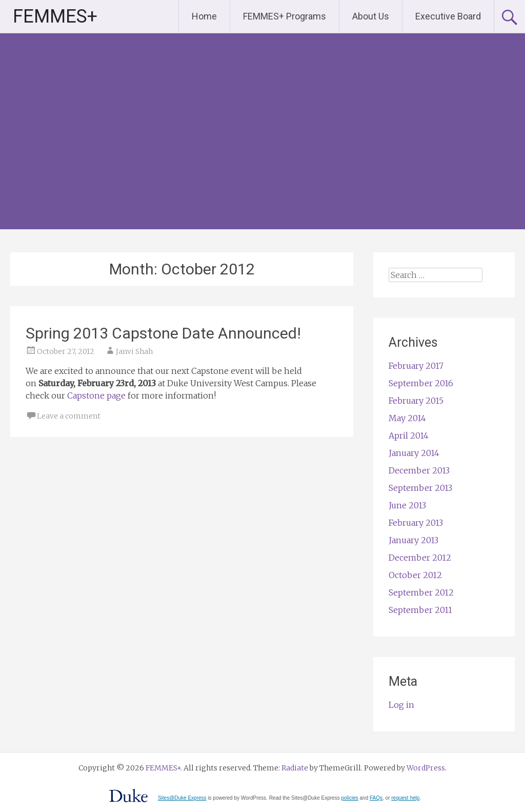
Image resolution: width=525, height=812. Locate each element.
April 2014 (409, 435)
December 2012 (420, 558)
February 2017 (416, 366)
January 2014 (414, 453)
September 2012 (421, 592)
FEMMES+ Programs (285, 16)
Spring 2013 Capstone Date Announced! (163, 333)
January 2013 (413, 540)
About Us (371, 16)
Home (204, 16)
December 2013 (419, 470)
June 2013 (407, 505)
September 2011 (420, 610)
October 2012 (415, 575)
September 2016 (421, 383)
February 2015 (416, 401)
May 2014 (407, 418)
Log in (401, 705)
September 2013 (420, 488)
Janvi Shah (134, 351)
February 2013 (416, 523)
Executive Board (448, 16)
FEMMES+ (55, 16)
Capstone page (96, 395)
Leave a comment (69, 416)
